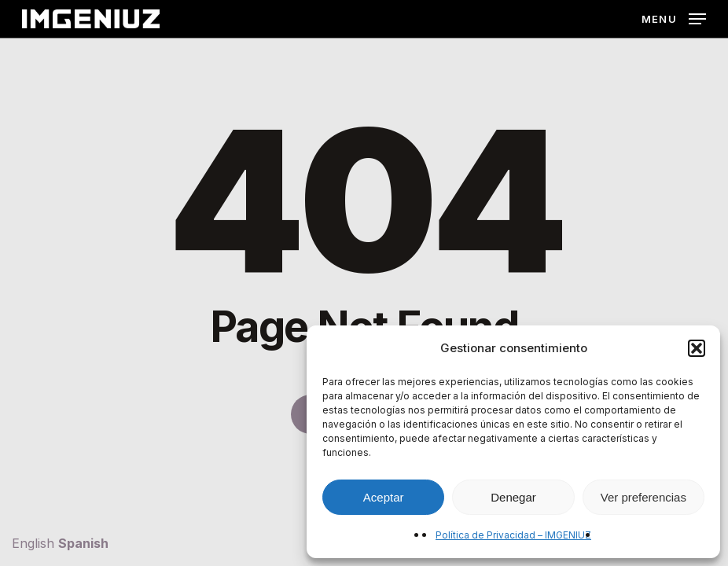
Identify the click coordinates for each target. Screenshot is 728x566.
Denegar (513, 497)
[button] (697, 348)
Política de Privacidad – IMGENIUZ (513, 535)
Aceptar (384, 497)
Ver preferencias (643, 497)
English (33, 543)
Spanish (83, 543)
